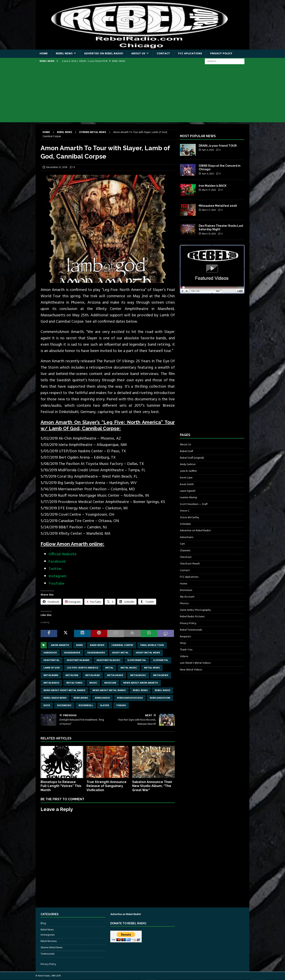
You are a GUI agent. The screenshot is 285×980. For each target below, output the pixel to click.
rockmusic (64, 706)
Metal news (152, 668)
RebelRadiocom (160, 698)
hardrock (50, 653)
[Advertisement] (142, 95)
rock (47, 706)
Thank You (186, 650)
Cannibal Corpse (122, 645)
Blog (43, 924)
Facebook (57, 562)
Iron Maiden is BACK (213, 186)
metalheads (115, 675)
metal (109, 668)
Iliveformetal (137, 660)
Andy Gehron (188, 464)
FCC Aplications (190, 54)
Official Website (62, 554)
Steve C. (185, 511)
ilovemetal (161, 660)
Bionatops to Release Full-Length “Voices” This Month (61, 786)
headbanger (72, 653)
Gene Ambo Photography (195, 610)
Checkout (186, 557)
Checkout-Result (190, 564)
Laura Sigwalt (188, 491)
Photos (184, 604)
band (80, 645)
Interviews (186, 590)
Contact (163, 54)
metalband (51, 675)
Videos (184, 656)
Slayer (105, 706)
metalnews (161, 675)
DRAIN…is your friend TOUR (218, 146)
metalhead (93, 675)
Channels (185, 551)
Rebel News (64, 54)
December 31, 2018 (57, 167)
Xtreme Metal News (51, 948)
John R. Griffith (188, 471)
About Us (138, 54)
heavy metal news (148, 653)
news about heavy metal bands (64, 690)
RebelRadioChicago (130, 698)
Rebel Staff (186, 451)
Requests (185, 637)
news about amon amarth (141, 683)
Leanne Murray (189, 498)
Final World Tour (152, 645)
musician (110, 683)
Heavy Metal (120, 653)
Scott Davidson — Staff (194, 504)
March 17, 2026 (209, 190)
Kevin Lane (186, 478)
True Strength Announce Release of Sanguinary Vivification (106, 786)
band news (97, 645)
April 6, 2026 (208, 150)
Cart (182, 544)
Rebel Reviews (49, 941)
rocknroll (86, 706)
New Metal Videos (191, 670)
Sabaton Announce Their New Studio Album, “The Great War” (152, 786)
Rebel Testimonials (191, 630)
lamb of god (52, 668)
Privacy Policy (221, 54)
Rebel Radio (162, 690)
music (93, 683)
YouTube (56, 584)
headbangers (96, 653)
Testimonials (47, 954)
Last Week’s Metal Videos (195, 663)
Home (44, 54)
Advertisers (187, 537)
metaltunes (74, 683)
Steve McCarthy (190, 518)
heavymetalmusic (108, 660)
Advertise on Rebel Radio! (104, 54)
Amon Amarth (60, 645)
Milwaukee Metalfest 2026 (218, 206)
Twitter (55, 569)
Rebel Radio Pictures (192, 617)
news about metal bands (109, 690)
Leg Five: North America (83, 668)
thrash (121, 706)
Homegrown (48, 935)
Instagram (57, 576)
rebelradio (102, 698)
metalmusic (138, 675)
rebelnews (81, 698)
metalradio (51, 683)
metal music (129, 668)
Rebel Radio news (55, 698)
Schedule (185, 524)
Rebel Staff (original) (192, 458)
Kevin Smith (187, 484)
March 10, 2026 (209, 234)
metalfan (72, 675)
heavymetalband (78, 660)
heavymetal (52, 660)
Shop (183, 643)
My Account (187, 597)
